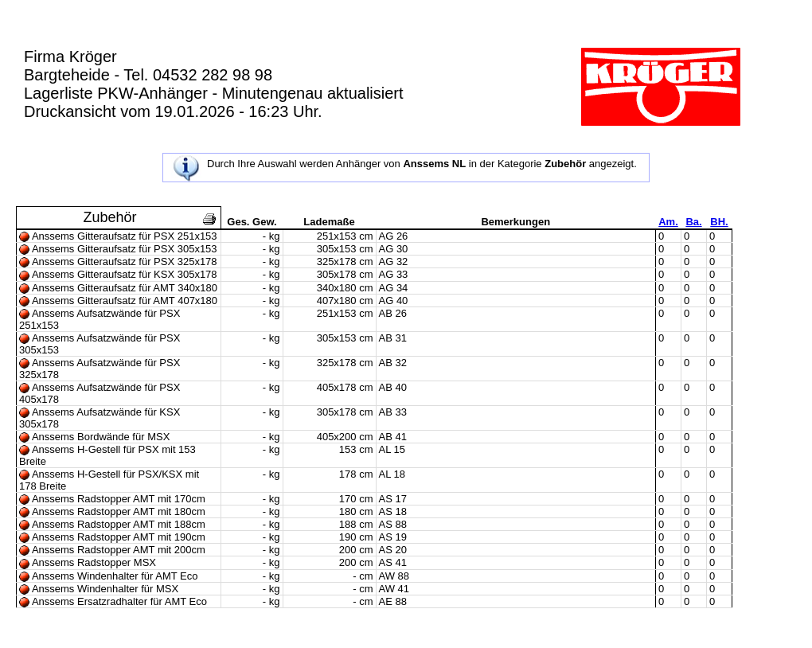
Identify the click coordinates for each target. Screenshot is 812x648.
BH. (719, 222)
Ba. (693, 222)
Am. (668, 222)
